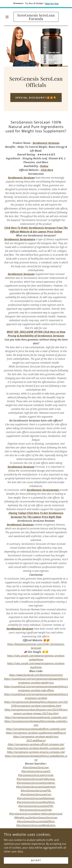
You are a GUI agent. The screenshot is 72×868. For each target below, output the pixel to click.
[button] (9, 17)
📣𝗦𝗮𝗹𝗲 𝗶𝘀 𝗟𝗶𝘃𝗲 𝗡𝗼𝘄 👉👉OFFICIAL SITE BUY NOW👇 (36, 836)
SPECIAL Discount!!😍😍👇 (36, 98)
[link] (36, 17)
